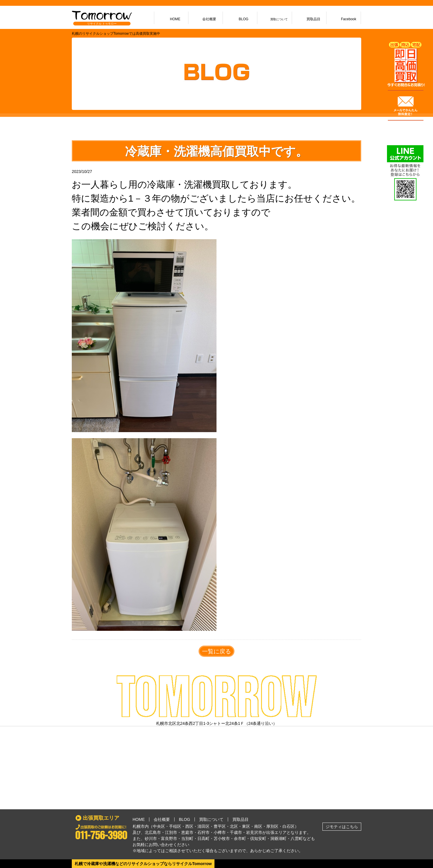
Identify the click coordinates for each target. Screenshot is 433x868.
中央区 (159, 826)
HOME (139, 819)
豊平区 (220, 826)
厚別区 (272, 826)
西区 (189, 826)
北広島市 (153, 832)
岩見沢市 (254, 832)
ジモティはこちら (342, 827)
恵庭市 (187, 832)
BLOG (185, 819)
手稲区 (175, 826)
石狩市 (203, 832)
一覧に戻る (216, 651)
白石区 (289, 826)
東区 (246, 826)
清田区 (203, 826)
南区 (258, 826)
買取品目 (241, 819)
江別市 (171, 832)
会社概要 (162, 819)
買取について (211, 819)
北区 (234, 826)
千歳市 (236, 832)
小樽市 (220, 832)
